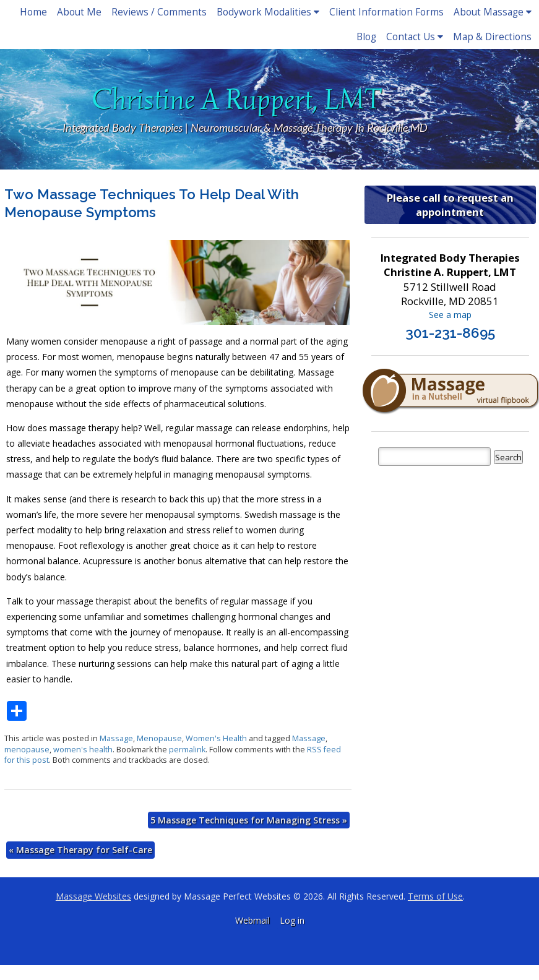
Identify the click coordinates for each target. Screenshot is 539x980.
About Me (79, 12)
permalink (187, 750)
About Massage (493, 12)
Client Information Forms (386, 12)
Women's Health (216, 738)
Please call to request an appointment (450, 205)
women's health (83, 750)
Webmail (252, 920)
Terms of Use (435, 896)
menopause (27, 750)
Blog (366, 37)
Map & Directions (492, 37)
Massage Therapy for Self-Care (80, 850)
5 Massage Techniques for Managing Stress (249, 820)
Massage (116, 738)
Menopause (159, 738)
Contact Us (415, 37)
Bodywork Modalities (268, 12)
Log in (292, 920)
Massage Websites (93, 896)
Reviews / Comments (159, 12)
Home (33, 12)
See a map (450, 315)
